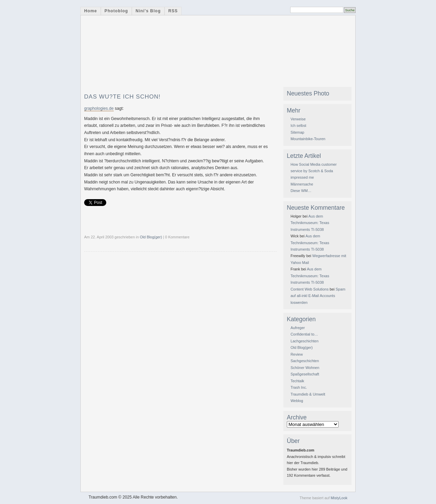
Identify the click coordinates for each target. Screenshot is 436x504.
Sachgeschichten (305, 361)
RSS (173, 11)
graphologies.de (99, 108)
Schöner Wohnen (305, 368)
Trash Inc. (299, 387)
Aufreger (298, 328)
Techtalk (297, 381)
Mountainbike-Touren (308, 139)
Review (297, 354)
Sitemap (297, 132)
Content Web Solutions (310, 289)
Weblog (297, 401)
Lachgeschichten (305, 341)
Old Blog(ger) (151, 237)
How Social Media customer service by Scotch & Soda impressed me (314, 171)
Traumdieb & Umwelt (308, 394)
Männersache (302, 184)
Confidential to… (304, 334)
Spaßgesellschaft (305, 374)
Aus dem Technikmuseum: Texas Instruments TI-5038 (310, 223)
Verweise (298, 119)
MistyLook (339, 498)
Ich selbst (298, 125)
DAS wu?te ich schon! (122, 97)
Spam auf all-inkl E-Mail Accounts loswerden (318, 296)
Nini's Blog (148, 11)
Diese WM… (301, 191)
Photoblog (116, 11)
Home (91, 11)
